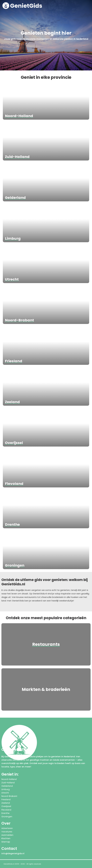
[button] (89, 6)
